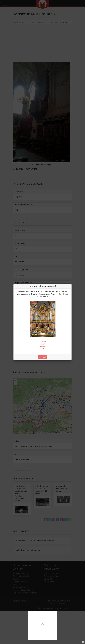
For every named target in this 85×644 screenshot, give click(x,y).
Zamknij (43, 357)
